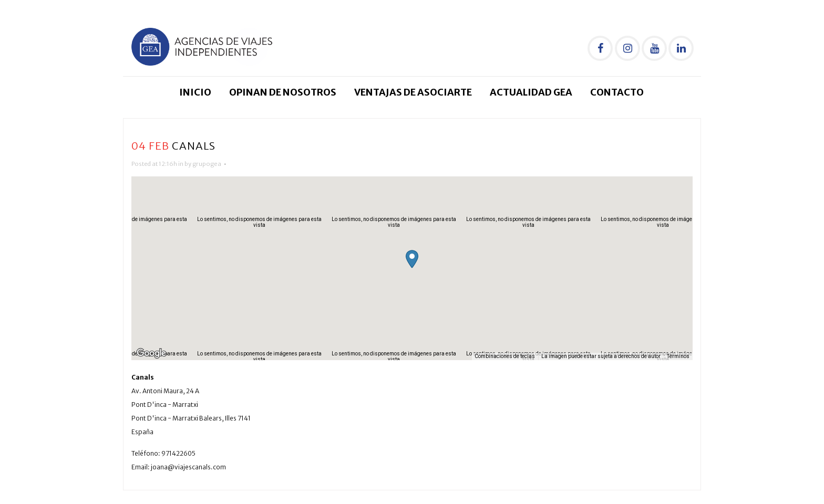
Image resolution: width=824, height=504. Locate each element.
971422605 (178, 453)
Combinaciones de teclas (505, 356)
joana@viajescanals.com (188, 467)
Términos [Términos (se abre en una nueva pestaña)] (678, 356)
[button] (412, 259)
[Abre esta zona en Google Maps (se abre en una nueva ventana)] (151, 353)
